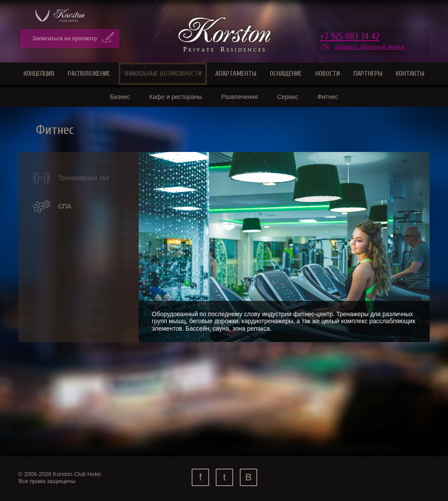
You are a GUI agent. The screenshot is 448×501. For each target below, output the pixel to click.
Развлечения (240, 97)
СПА (52, 206)
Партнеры (368, 74)
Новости (328, 74)
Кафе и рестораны (176, 97)
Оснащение (286, 74)
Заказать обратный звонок (370, 47)
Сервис (287, 97)
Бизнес (120, 97)
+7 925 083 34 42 (350, 36)
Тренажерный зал (71, 178)
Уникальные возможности (163, 74)
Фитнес (327, 97)
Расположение (89, 74)
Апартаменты (236, 74)
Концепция (39, 74)
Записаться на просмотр (65, 38)
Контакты (410, 74)
